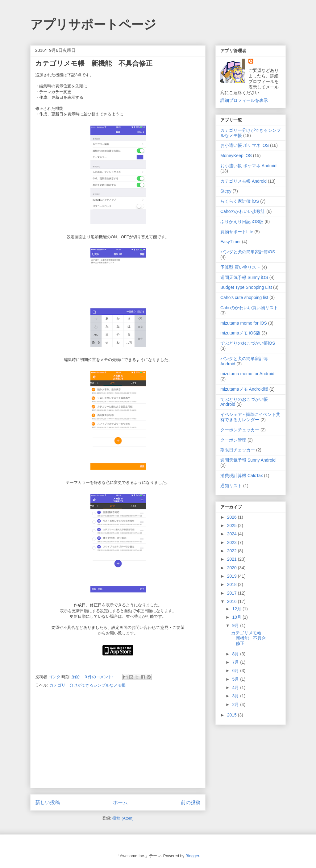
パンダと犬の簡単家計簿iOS (248, 252)
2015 (233, 715)
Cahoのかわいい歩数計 (243, 211)
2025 (233, 525)
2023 (233, 542)
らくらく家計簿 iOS (240, 201)
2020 (233, 568)
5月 (236, 679)
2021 (233, 559)
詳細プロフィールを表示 (244, 100)
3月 (236, 696)
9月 (236, 625)
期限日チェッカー (238, 450)
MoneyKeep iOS (236, 156)
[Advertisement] (118, 740)
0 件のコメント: (99, 677)
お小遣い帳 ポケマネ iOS (245, 145)
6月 (236, 671)
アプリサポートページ (93, 24)
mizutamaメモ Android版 (244, 389)
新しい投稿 (48, 802)
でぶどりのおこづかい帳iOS (248, 343)
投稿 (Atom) (123, 818)
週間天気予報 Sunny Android (248, 460)
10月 (237, 617)
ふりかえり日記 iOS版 (242, 222)
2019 (233, 576)
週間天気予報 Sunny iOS (244, 277)
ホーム (120, 802)
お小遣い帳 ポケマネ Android (248, 166)
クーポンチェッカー (240, 430)
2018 (233, 584)
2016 (233, 601)
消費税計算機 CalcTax (242, 476)
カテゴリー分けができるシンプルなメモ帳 (87, 685)
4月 (236, 687)
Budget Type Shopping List (246, 287)
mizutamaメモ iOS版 (240, 333)
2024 (233, 534)
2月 (236, 704)
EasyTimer (231, 242)
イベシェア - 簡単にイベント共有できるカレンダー (250, 417)
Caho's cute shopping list (244, 297)
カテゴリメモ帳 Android (243, 181)
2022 (233, 551)
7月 (236, 662)
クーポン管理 (233, 440)
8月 (236, 654)
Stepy (226, 191)
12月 (237, 609)
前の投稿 (191, 802)
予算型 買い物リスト (240, 267)
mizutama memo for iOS (244, 323)
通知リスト (231, 486)
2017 (233, 593)
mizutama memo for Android (247, 374)
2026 (233, 517)
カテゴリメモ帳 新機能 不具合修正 (94, 63)
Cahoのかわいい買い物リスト (249, 308)
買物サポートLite (237, 232)
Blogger (192, 856)
